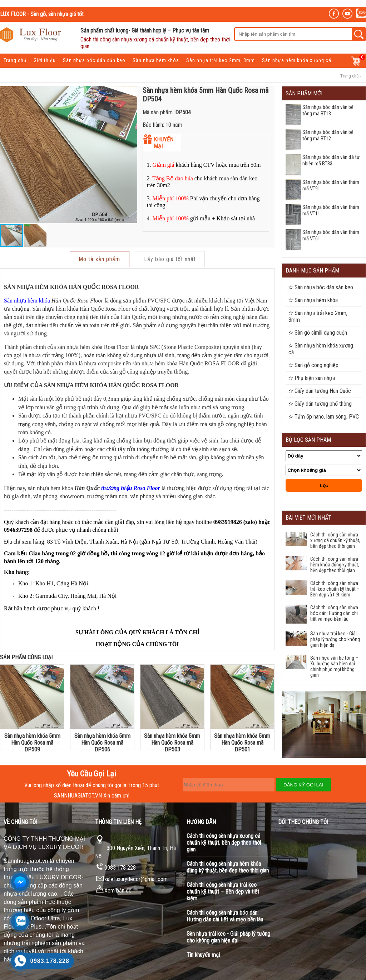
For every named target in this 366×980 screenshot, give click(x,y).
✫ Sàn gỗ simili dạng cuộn (318, 333)
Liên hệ (91, 72)
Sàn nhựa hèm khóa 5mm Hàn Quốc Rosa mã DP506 (102, 741)
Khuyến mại (42, 72)
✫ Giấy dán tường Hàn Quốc (320, 391)
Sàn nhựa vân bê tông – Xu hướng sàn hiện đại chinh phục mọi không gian (334, 666)
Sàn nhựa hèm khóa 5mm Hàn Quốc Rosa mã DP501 (242, 741)
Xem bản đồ (113, 891)
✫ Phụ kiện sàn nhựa (312, 378)
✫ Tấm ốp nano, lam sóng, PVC (324, 417)
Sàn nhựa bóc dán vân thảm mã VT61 (331, 235)
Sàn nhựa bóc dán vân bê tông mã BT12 (328, 135)
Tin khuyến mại (203, 955)
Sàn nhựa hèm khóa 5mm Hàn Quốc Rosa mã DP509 (32, 741)
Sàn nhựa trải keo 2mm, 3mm (221, 60)
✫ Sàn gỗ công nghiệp (313, 365)
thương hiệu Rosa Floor (131, 487)
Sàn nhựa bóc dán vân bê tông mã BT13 (328, 110)
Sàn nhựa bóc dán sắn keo (94, 60)
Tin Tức (12, 72)
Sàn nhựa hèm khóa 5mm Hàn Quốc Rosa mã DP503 (172, 741)
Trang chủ (15, 60)
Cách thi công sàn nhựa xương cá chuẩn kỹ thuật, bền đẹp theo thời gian (335, 540)
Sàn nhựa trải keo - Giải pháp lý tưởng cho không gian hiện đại (335, 639)
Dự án (69, 72)
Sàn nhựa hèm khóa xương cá (297, 60)
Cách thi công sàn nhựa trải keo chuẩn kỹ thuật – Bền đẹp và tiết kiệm (335, 589)
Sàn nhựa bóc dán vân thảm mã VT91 (331, 185)
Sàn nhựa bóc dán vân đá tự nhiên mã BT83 (331, 160)
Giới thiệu (45, 60)
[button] (131, 155)
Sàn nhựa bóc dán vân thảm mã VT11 (331, 210)
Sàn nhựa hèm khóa (156, 60)
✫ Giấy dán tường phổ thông (320, 404)
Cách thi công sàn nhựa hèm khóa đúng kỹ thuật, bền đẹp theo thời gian (335, 565)
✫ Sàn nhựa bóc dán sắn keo (321, 287)
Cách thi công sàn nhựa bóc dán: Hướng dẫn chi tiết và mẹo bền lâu (334, 613)
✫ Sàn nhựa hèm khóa (313, 300)
